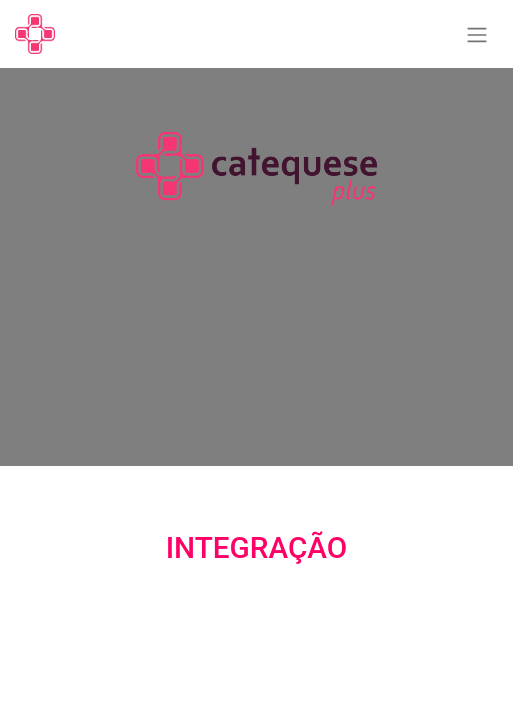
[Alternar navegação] (477, 34)
